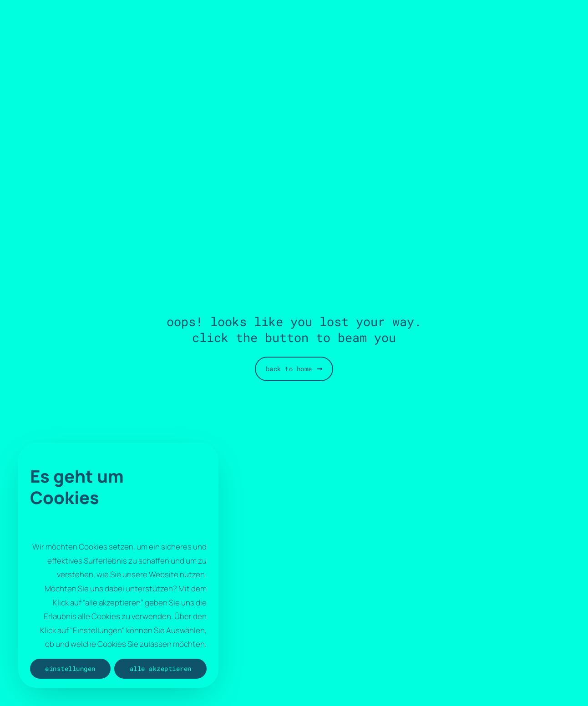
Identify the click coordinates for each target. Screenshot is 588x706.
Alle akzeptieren (161, 668)
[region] (118, 565)
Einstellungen (70, 668)
